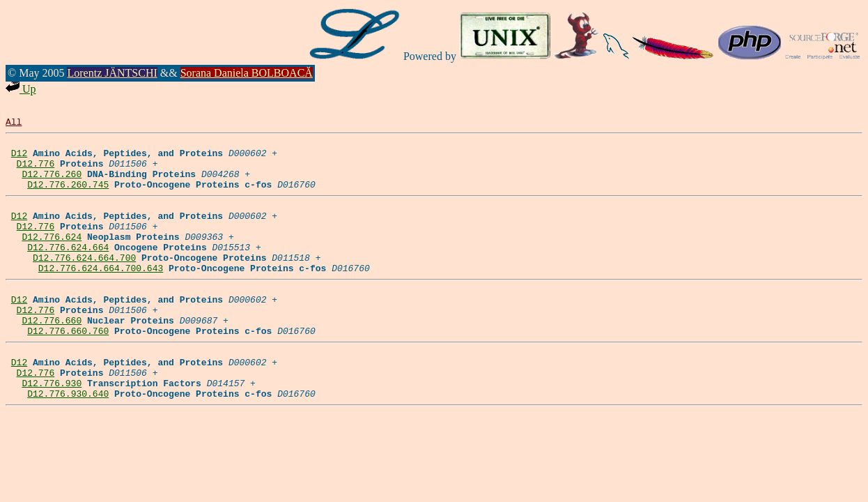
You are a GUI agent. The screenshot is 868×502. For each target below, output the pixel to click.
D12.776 (36, 172)
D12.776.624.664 (68, 270)
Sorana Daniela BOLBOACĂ (247, 73)
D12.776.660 (52, 356)
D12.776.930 (52, 429)
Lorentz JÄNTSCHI (112, 73)
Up (21, 89)
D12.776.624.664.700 (84, 282)
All (14, 123)
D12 (19, 159)
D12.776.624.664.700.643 (101, 295)
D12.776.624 (52, 257)
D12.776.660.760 (68, 368)
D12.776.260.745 (68, 197)
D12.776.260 (52, 184)
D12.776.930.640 (68, 441)
